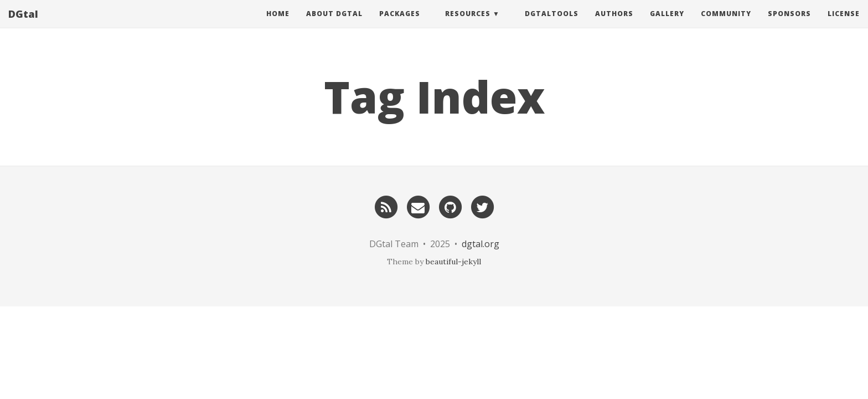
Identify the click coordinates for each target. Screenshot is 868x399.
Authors (614, 25)
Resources (468, 25)
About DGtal (334, 25)
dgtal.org (480, 244)
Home (278, 25)
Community (726, 25)
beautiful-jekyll (453, 262)
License (844, 25)
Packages (400, 25)
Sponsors (789, 25)
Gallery (667, 25)
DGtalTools (552, 25)
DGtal (23, 25)
